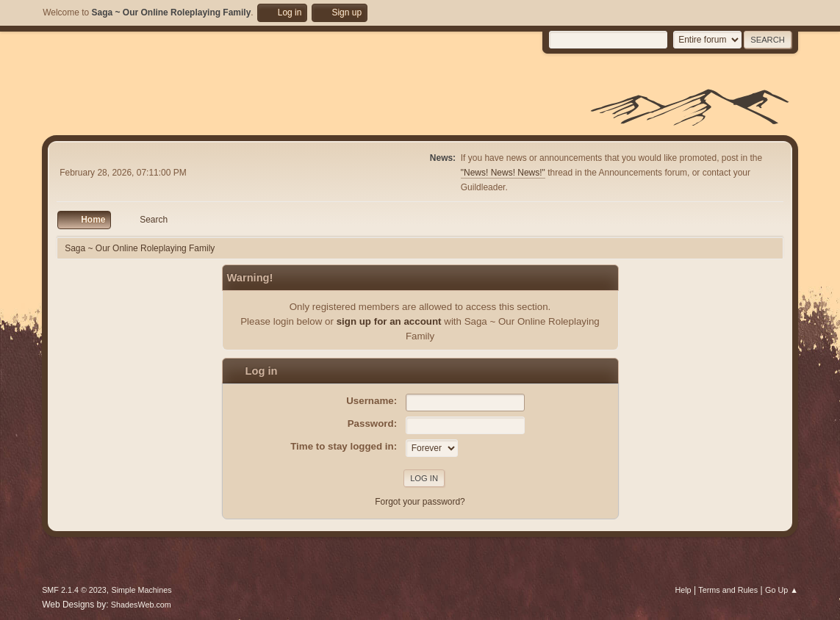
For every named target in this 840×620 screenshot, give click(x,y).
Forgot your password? (420, 502)
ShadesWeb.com (141, 605)
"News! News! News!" (503, 173)
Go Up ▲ (782, 590)
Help (683, 590)
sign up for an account (389, 321)
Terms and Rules (728, 590)
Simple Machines (141, 590)
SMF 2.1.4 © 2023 (74, 590)
